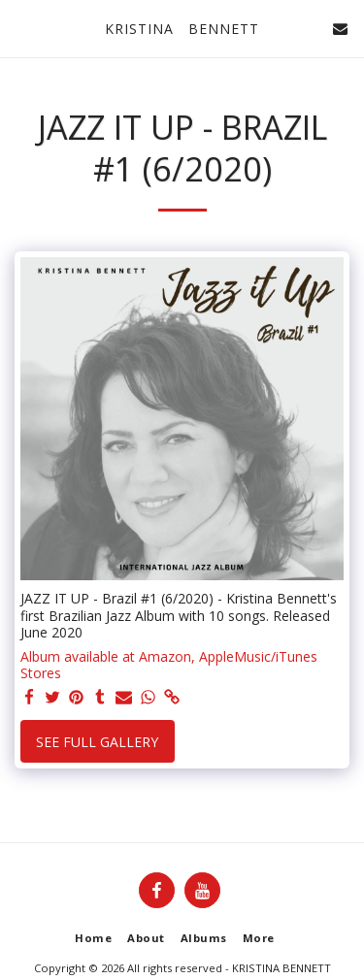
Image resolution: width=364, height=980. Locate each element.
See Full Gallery (97, 742)
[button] (21, 28)
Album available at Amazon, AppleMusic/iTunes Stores (169, 665)
